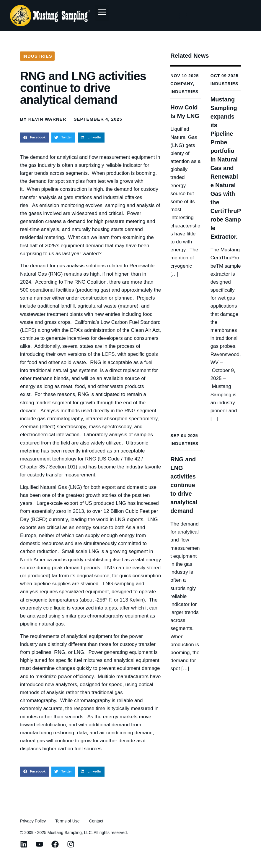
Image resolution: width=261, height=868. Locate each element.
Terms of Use (67, 821)
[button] (102, 13)
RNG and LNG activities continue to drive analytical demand (184, 485)
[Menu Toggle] (182, 16)
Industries (37, 56)
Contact (96, 821)
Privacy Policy (33, 821)
